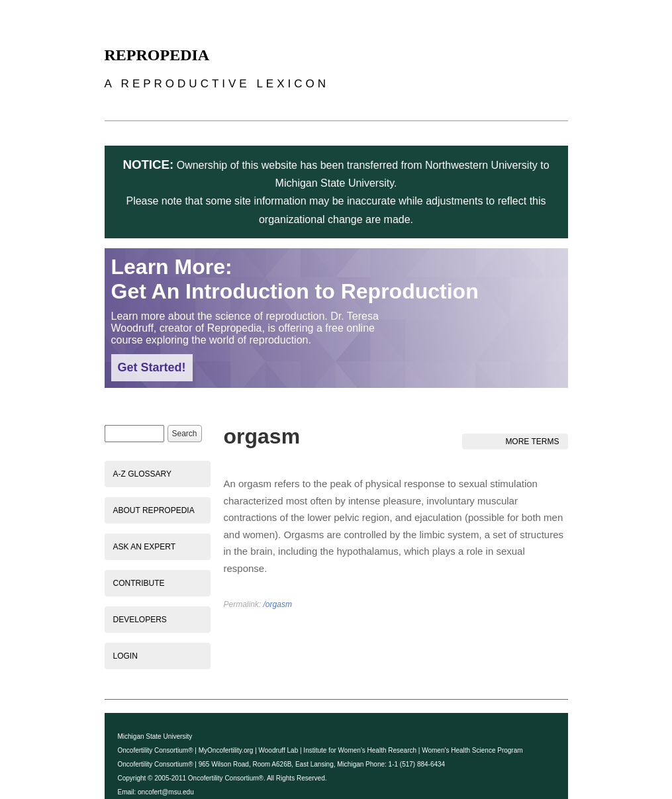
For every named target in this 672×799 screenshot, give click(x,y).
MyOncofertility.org (226, 750)
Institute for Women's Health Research (360, 750)
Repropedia (157, 55)
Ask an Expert (144, 547)
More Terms (532, 442)
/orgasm (278, 604)
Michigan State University (155, 736)
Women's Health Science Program (472, 750)
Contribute (139, 583)
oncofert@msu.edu (166, 792)
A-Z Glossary (142, 474)
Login (125, 656)
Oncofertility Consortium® (156, 750)
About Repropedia (154, 510)
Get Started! (152, 367)
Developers (140, 620)
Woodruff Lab (279, 750)
